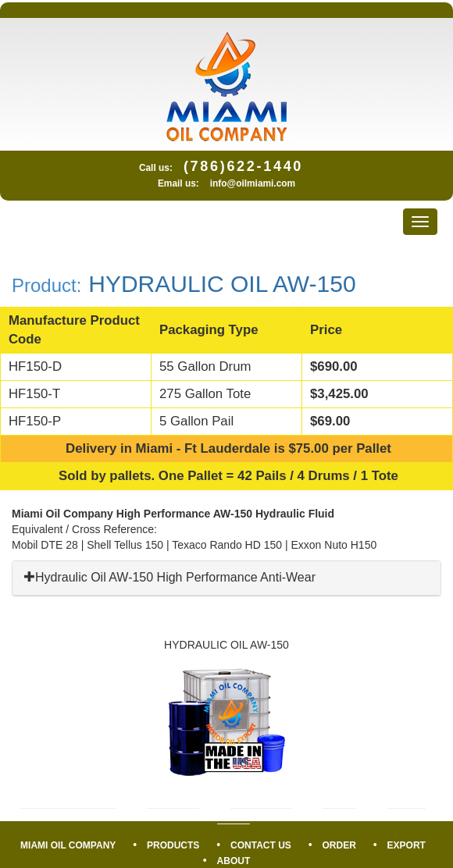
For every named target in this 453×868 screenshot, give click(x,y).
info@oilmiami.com (253, 183)
